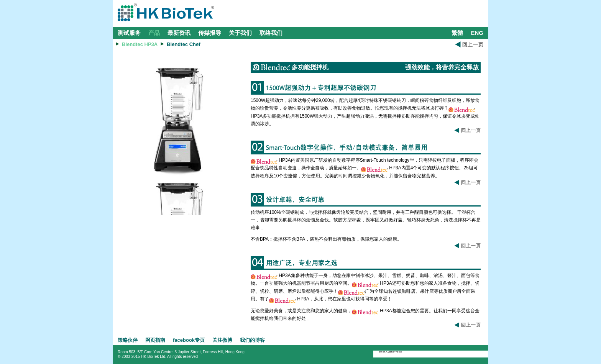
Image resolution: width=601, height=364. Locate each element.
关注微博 (222, 340)
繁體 (457, 33)
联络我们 (271, 33)
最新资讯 (179, 33)
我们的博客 (252, 340)
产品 (154, 33)
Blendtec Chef (183, 44)
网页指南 (155, 340)
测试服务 (129, 33)
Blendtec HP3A (140, 44)
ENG (477, 33)
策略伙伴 (128, 340)
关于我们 (240, 33)
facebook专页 (189, 340)
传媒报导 (210, 33)
